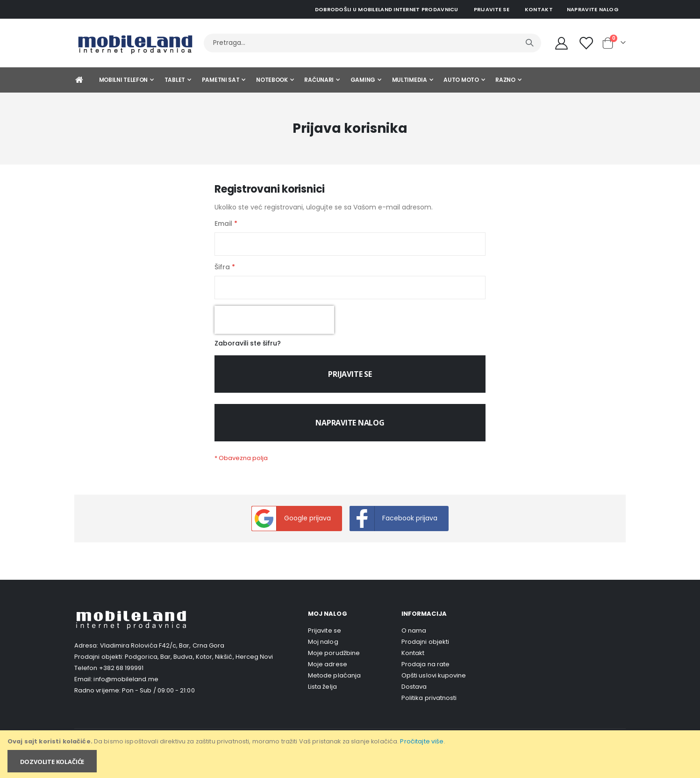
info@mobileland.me (126, 686)
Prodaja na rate (425, 671)
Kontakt (539, 9)
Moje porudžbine (334, 660)
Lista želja (322, 694)
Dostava (414, 694)
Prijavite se (492, 9)
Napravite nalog (593, 9)
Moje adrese (328, 671)
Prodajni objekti (425, 649)
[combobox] (372, 43)
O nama (414, 638)
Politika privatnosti (429, 705)
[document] (351, 754)
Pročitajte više (422, 741)
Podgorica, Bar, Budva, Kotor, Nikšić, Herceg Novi (199, 663)
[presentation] (274, 324)
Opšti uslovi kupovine (434, 682)
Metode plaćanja (334, 682)
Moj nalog (323, 649)
